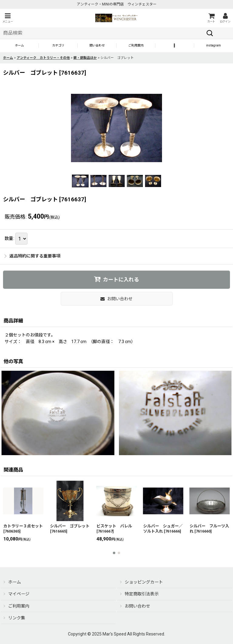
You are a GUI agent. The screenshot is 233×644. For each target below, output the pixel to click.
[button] (8, 18)
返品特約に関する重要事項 (32, 256)
